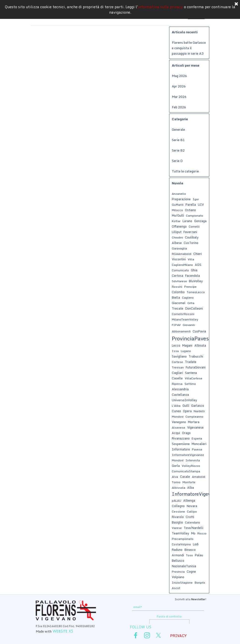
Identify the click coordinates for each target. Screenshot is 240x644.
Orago (186, 433)
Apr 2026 (179, 86)
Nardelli (199, 411)
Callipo (192, 511)
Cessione (178, 511)
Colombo (178, 292)
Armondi (178, 555)
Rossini (177, 287)
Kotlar (176, 221)
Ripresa (177, 384)
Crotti (190, 517)
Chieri (198, 254)
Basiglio (177, 522)
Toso (189, 555)
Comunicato (180, 270)
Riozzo (202, 533)
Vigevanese (195, 427)
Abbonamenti (181, 331)
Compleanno (194, 417)
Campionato (195, 216)
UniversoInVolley (184, 400)
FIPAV (176, 325)
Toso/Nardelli (194, 528)
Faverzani (190, 232)
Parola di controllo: (169, 616)
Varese (177, 528)
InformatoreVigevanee (188, 455)
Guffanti (178, 205)
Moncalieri (199, 444)
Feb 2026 (179, 107)
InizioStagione (182, 583)
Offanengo (179, 226)
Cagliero (188, 298)
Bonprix (200, 583)
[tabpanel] (169, 599)
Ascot (176, 588)
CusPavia (199, 331)
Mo (193, 533)
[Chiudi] (236, 4)
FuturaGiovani (196, 367)
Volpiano (178, 577)
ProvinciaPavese (192, 338)
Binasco (190, 550)
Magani (187, 345)
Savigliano (179, 356)
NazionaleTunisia (184, 566)
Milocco (177, 210)
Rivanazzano (181, 438)
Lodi (196, 544)
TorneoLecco (196, 292)
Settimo (190, 384)
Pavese (197, 449)
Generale (178, 129)
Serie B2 (178, 150)
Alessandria (180, 389)
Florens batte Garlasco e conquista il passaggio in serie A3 (189, 48)
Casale (185, 477)
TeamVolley (180, 533)
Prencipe (190, 287)
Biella (176, 297)
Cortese (177, 362)
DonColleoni (194, 308)
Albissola (179, 488)
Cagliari (177, 373)
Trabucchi (196, 356)
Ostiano (190, 210)
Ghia (194, 270)
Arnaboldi (199, 477)
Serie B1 (178, 140)
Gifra (191, 303)
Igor (196, 199)
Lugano (186, 351)
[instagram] (147, 635)
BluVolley (196, 281)
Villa (191, 259)
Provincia (178, 572)
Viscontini (179, 259)
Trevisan (178, 367)
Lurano (187, 221)
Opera (187, 411)
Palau (199, 555)
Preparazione (181, 199)
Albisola (200, 345)
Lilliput (177, 232)
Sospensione (181, 444)
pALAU (177, 501)
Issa (175, 351)
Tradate (191, 362)
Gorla (176, 466)
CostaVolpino (181, 544)
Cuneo (176, 411)
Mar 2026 (179, 97)
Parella (191, 204)
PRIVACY (178, 636)
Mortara (194, 422)
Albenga (189, 500)
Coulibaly (192, 237)
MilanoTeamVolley (185, 319)
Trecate (178, 308)
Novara (192, 506)
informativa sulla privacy (160, 7)
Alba (191, 487)
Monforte (189, 482)
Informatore (181, 449)
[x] (158, 635)
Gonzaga (200, 221)
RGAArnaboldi (182, 254)
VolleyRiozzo (191, 466)
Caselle (177, 378)
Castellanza (180, 395)
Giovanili (189, 325)
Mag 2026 (179, 76)
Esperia (197, 438)
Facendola (193, 276)
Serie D (177, 161)
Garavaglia (179, 248)
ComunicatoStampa (186, 471)
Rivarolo (178, 517)
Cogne (191, 571)
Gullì (186, 405)
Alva (175, 477)
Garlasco (198, 405)
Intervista (193, 460)
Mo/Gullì (178, 215)
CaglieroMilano (182, 265)
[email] (168, 607)
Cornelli (194, 226)
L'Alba (176, 406)
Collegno (178, 506)
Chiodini (177, 237)
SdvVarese (179, 281)
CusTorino (191, 243)
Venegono (179, 422)
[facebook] (136, 635)
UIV (201, 204)
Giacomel (179, 303)
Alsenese (179, 427)
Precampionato (183, 539)
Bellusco (178, 561)
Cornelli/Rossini (183, 314)
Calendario (193, 522)
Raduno (177, 550)
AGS (198, 265)
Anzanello (179, 194)
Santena (191, 373)
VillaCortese (194, 378)
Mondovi (178, 417)
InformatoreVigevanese (197, 494)
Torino (176, 482)
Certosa (178, 276)
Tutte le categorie (185, 171)
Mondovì (178, 460)
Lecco (176, 345)
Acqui (176, 433)
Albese (177, 243)
